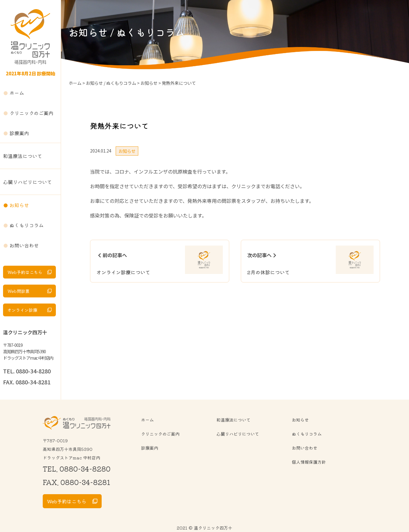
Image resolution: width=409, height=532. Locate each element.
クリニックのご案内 (31, 113)
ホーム (17, 93)
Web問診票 (18, 291)
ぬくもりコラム (27, 225)
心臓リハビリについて (27, 182)
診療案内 (19, 133)
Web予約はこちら (25, 272)
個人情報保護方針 (309, 462)
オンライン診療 (22, 310)
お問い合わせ (24, 245)
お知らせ (19, 205)
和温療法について (23, 156)
